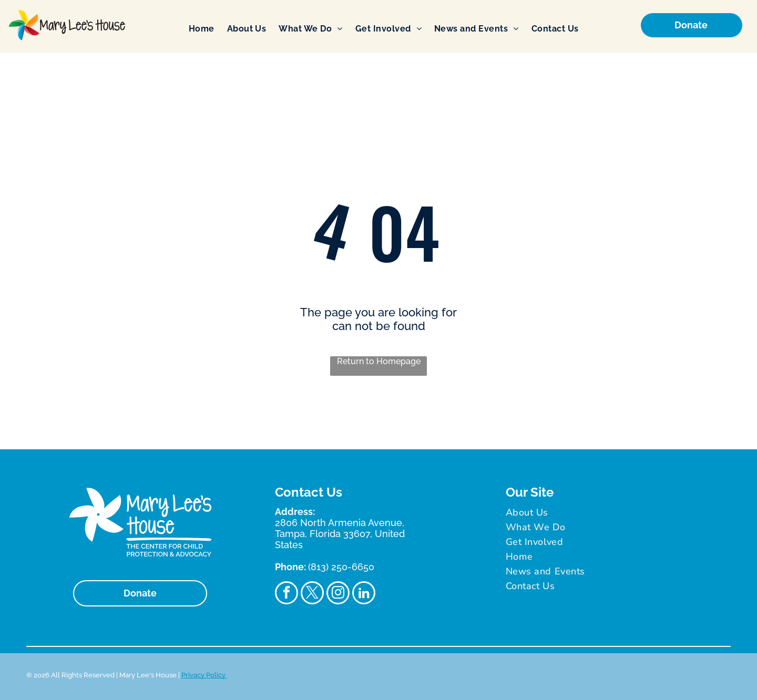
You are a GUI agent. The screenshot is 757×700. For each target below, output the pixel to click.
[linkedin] (364, 594)
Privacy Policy (204, 675)
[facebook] (287, 594)
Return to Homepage (379, 361)
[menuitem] (202, 29)
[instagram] (338, 594)
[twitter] (312, 594)
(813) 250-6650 (341, 567)
